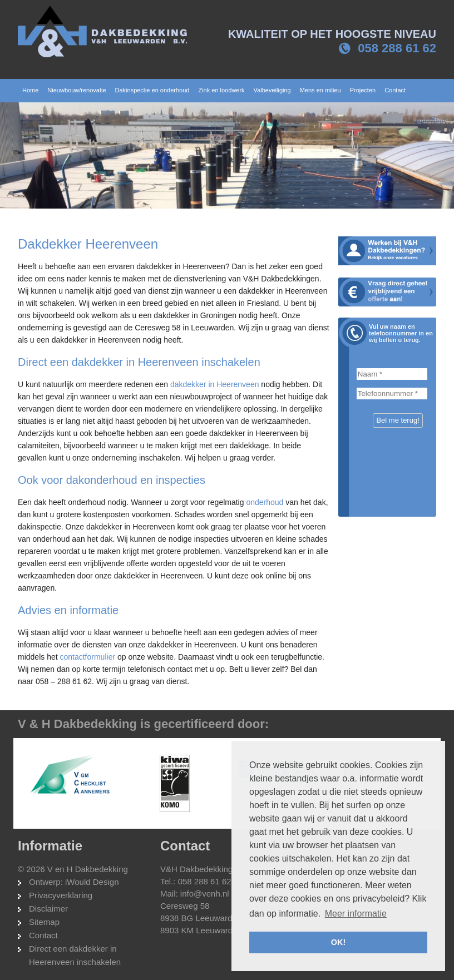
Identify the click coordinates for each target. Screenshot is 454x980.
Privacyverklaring (61, 895)
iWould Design (92, 882)
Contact (43, 935)
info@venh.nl (205, 894)
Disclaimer (48, 909)
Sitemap (44, 922)
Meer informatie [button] (356, 914)
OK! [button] (338, 942)
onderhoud (265, 502)
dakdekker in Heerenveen (215, 384)
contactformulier (87, 657)
